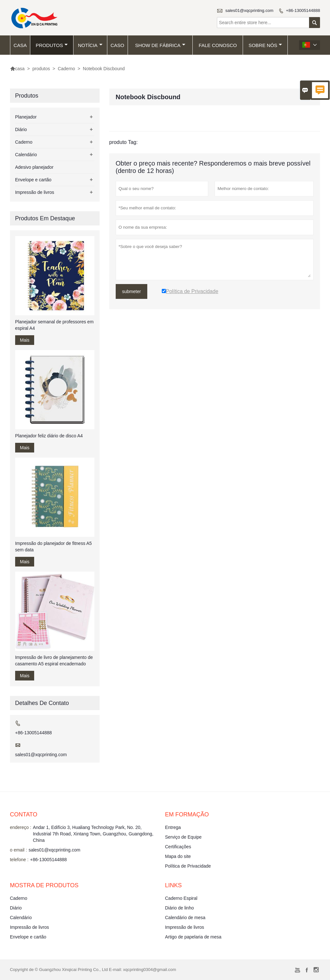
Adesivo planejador (34, 167)
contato (24, 814)
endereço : (21, 827)
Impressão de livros (35, 192)
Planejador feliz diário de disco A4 (49, 436)
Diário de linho (180, 908)
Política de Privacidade (188, 866)
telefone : (19, 860)
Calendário (26, 155)
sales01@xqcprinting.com (249, 10)
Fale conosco (218, 45)
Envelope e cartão (33, 180)
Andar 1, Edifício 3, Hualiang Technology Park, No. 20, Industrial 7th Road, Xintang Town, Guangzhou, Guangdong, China (93, 834)
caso (117, 45)
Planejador (26, 117)
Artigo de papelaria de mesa (193, 937)
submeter (131, 291)
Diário (21, 129)
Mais (25, 340)
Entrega (173, 827)
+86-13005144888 (303, 10)
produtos (52, 45)
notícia (90, 45)
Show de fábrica (160, 45)
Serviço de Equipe (183, 837)
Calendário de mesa (185, 918)
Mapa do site (178, 856)
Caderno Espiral (181, 898)
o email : (19, 850)
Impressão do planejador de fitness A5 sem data (53, 547)
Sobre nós (265, 45)
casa (20, 45)
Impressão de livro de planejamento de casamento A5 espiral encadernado (54, 661)
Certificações (178, 847)
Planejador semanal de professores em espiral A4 (54, 325)
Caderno (66, 69)
